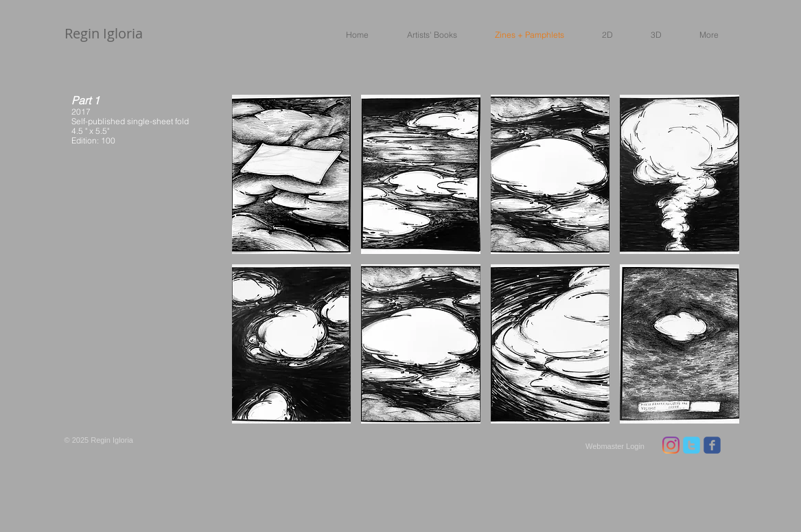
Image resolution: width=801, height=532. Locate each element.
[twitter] (692, 445)
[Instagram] (671, 445)
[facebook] (712, 445)
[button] (425, 34)
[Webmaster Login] (615, 446)
